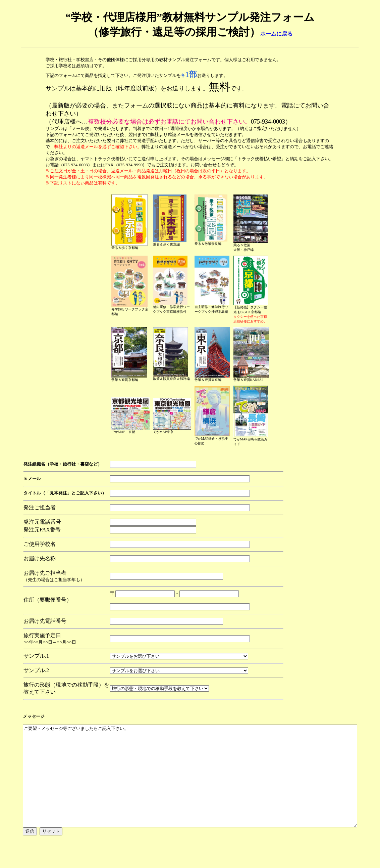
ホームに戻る (276, 34)
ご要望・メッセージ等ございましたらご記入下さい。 (191, 789)
